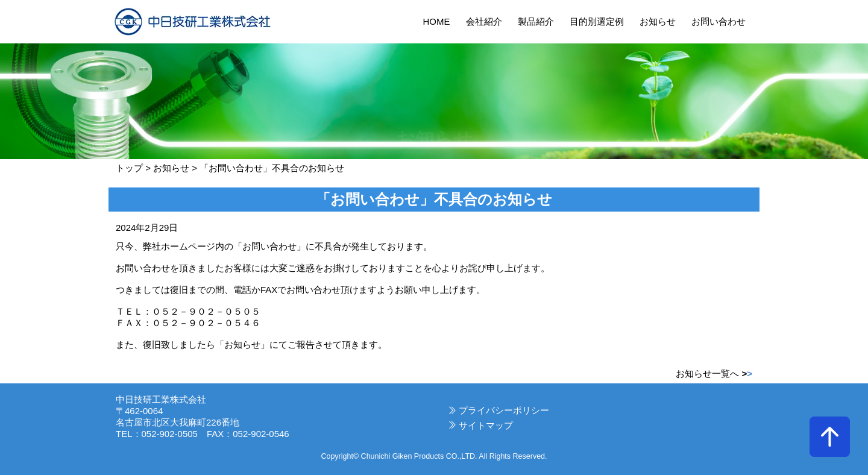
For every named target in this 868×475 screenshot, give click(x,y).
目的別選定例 (597, 21)
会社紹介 (484, 21)
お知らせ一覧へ (714, 373)
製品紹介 (536, 21)
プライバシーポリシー (504, 410)
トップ (129, 168)
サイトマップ (486, 425)
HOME (436, 21)
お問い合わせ (719, 21)
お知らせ (658, 21)
